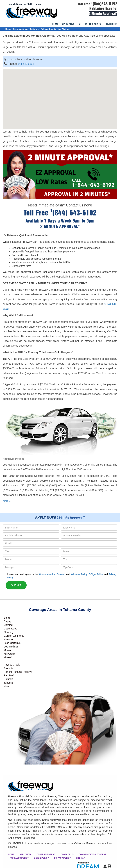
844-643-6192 (26, 64)
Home (8, 29)
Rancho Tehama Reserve (18, 672)
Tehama (8, 683)
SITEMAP (81, 858)
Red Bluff (9, 675)
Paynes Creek (12, 665)
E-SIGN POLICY (41, 858)
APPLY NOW (68, 24)
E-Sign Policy (96, 574)
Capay (7, 621)
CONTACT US (111, 24)
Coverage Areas (20, 29)
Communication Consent (52, 574)
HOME (55, 24)
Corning (8, 625)
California (35, 29)
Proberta (9, 668)
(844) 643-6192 (73, 213)
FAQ (80, 24)
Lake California (12, 643)
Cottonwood (11, 629)
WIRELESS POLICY (20, 858)
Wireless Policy (79, 574)
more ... (7, 501)
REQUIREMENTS (93, 24)
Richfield (9, 679)
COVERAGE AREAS (46, 854)
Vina (6, 686)
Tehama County (49, 29)
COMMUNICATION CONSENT (92, 854)
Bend (7, 618)
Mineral (8, 657)
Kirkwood (9, 639)
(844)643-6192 (104, 4)
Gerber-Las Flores (14, 636)
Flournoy (9, 632)
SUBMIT (16, 585)
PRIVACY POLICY (62, 858)
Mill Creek (9, 654)
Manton (8, 650)
